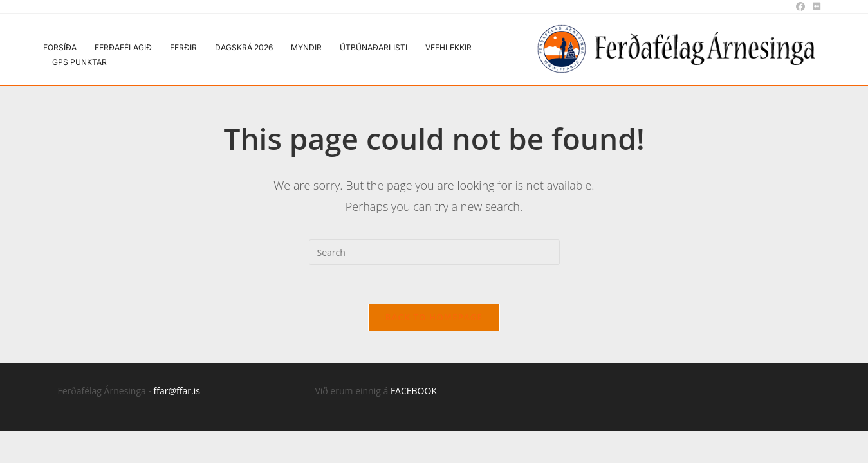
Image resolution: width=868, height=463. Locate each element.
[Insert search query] (434, 252)
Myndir (306, 47)
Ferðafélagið (123, 47)
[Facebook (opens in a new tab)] (800, 6)
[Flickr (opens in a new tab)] (815, 6)
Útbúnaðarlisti (374, 47)
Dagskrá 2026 (244, 47)
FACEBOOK (414, 391)
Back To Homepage (434, 317)
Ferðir (183, 47)
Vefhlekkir (448, 47)
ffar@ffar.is (177, 391)
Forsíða (60, 47)
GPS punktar (79, 62)
